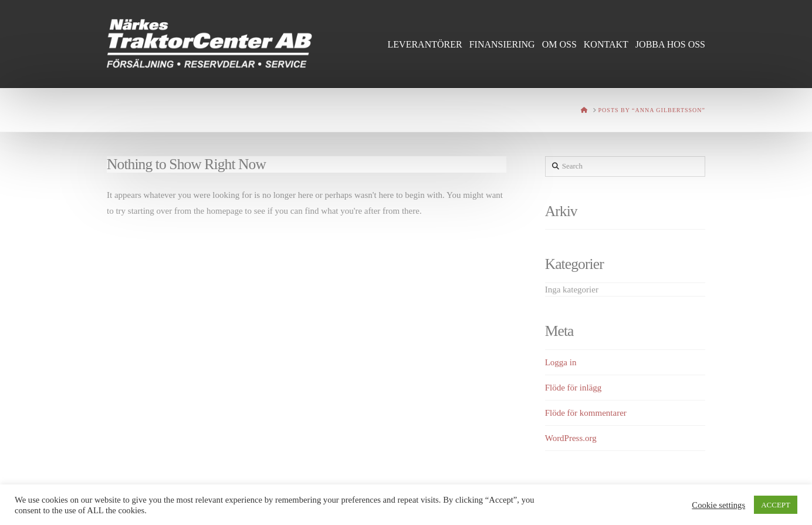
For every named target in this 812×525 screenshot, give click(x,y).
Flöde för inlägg (574, 388)
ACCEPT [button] (776, 505)
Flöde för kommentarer (586, 413)
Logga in (561, 362)
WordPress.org (571, 438)
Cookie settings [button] (718, 505)
